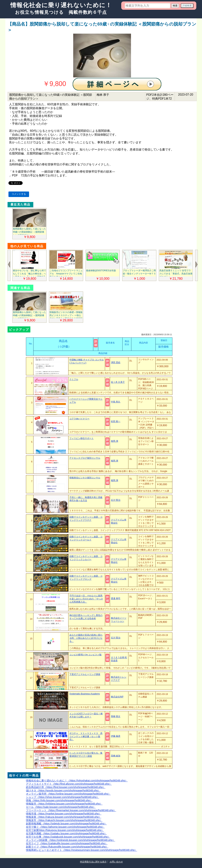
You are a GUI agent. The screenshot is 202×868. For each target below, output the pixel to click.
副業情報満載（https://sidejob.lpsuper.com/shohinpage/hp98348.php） (66, 824)
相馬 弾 (115, 441)
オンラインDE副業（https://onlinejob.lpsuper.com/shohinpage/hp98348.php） (71, 840)
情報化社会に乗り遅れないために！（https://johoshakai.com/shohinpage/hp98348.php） (77, 781)
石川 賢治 (116, 500)
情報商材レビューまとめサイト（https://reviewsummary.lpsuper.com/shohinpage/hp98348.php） (81, 850)
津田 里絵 (116, 362)
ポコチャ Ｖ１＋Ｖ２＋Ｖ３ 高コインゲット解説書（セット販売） (86, 736)
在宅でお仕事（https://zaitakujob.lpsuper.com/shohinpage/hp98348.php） (68, 837)
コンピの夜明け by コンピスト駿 (85, 655)
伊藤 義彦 (116, 736)
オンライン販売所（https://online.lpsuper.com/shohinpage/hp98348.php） (68, 794)
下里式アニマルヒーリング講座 (85, 674)
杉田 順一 (116, 421)
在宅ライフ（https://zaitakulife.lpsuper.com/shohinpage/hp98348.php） (67, 843)
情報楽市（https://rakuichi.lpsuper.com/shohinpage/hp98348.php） (64, 820)
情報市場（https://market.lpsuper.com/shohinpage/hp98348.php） (64, 814)
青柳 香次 (116, 716)
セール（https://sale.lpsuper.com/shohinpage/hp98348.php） (61, 807)
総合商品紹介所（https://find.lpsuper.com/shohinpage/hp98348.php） (66, 787)
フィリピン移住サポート (81, 438)
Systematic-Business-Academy (85, 694)
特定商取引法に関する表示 (93, 862)
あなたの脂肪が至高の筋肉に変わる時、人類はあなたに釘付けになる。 (86, 638)
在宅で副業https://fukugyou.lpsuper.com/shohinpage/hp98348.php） (65, 830)
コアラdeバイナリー (79, 419)
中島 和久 (116, 402)
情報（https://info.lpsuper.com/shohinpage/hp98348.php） (59, 800)
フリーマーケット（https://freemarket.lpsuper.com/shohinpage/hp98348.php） (71, 810)
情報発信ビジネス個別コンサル (85, 478)
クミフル (74, 379)
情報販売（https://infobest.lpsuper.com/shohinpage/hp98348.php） (64, 804)
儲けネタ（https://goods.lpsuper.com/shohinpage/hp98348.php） (63, 790)
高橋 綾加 (116, 756)
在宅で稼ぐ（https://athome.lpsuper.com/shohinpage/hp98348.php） (65, 827)
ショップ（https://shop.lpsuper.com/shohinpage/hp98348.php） (63, 797)
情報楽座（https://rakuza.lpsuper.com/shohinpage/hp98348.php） (64, 817)
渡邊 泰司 (116, 598)
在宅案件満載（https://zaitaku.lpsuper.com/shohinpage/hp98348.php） (66, 833)
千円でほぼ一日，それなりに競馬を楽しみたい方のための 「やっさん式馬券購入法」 (86, 599)
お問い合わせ (116, 862)
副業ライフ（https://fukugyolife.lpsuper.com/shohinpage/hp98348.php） (67, 847)
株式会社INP (117, 697)
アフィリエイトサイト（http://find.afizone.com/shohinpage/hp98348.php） (69, 784)
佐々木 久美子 (118, 382)
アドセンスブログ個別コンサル (85, 458)
